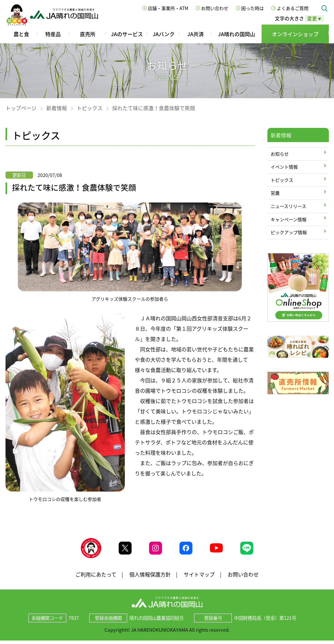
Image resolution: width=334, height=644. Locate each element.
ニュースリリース (288, 206)
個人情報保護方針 (150, 577)
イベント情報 (284, 167)
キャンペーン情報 (289, 219)
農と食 (21, 34)
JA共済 (195, 34)
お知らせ (280, 154)
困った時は (253, 8)
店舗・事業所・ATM (168, 8)
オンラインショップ (295, 34)
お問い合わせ (215, 8)
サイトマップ (199, 577)
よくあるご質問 (293, 8)
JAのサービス (127, 34)
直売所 (88, 34)
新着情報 (57, 108)
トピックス (90, 108)
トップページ (21, 108)
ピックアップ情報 (289, 232)
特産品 (53, 34)
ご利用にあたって (96, 577)
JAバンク (164, 34)
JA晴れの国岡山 (237, 34)
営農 (275, 193)
